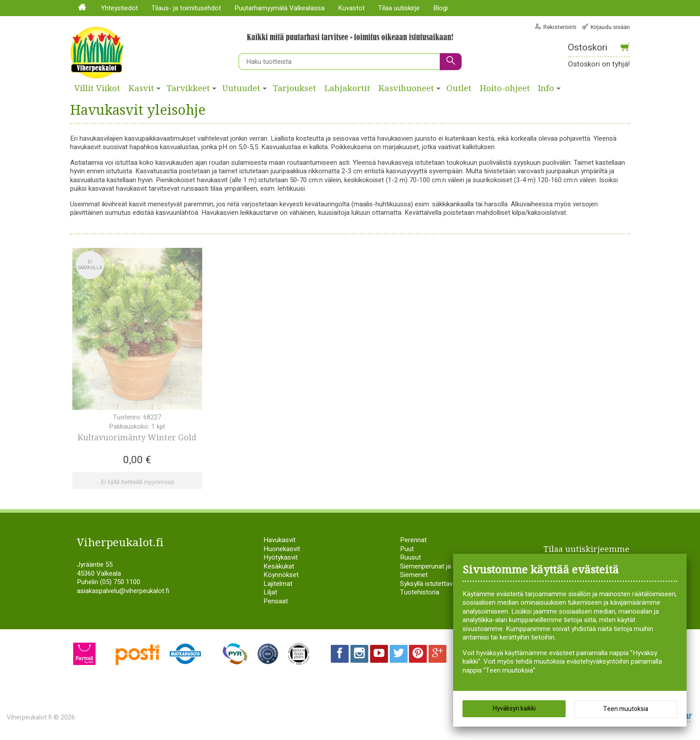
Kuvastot (351, 8)
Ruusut (410, 556)
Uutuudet (241, 88)
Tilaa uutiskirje (399, 8)
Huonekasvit (282, 548)
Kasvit (141, 88)
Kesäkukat (279, 565)
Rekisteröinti (560, 27)
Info (546, 88)
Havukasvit (279, 539)
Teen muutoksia (626, 709)
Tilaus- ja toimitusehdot (186, 8)
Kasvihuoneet (406, 88)
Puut (407, 548)
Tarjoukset (294, 88)
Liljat (270, 591)
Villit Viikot (97, 88)
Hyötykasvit (281, 556)
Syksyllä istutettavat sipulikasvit (446, 582)
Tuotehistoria (420, 591)
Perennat (413, 539)
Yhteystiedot (119, 8)
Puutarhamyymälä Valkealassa (279, 8)
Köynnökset (281, 574)
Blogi (440, 8)
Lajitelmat (278, 582)
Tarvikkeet (188, 88)
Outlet (459, 88)
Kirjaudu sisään (610, 27)
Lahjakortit (347, 88)
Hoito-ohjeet (505, 88)
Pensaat (276, 600)
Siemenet (414, 574)
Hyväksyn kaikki (514, 709)
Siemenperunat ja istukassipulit (445, 565)
